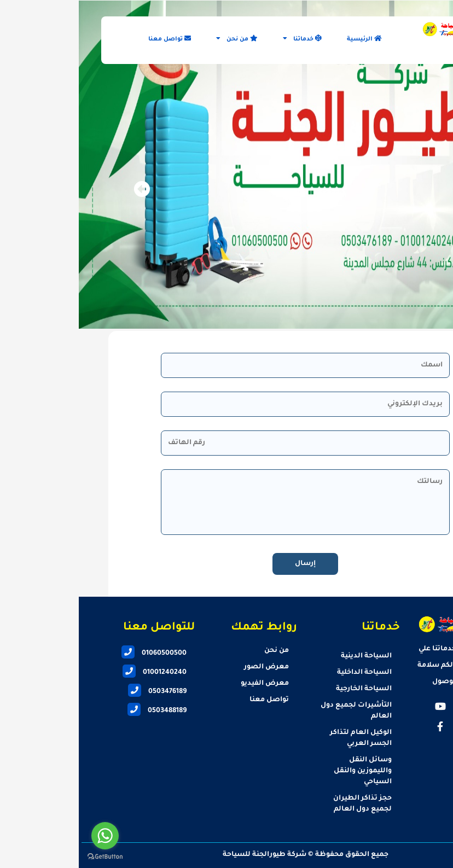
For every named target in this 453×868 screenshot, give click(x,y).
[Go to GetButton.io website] (26, 857)
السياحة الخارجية (285, 689)
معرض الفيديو (186, 684)
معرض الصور (188, 667)
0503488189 (78, 711)
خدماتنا (223, 39)
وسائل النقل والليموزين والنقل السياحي (284, 771)
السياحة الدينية (288, 656)
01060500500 (75, 654)
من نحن (158, 39)
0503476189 (79, 692)
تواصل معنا (91, 39)
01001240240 (76, 673)
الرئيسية (286, 39)
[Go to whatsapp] (26, 836)
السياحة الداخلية (286, 673)
